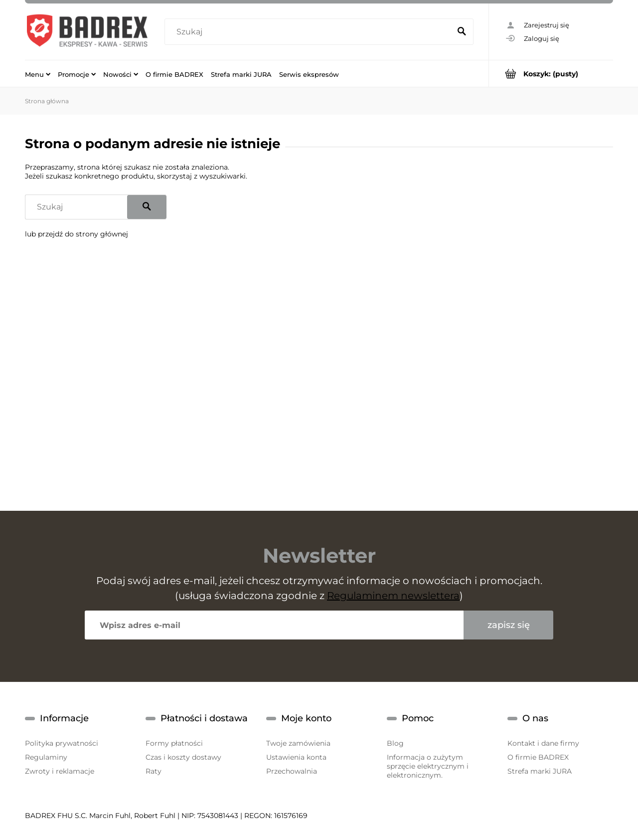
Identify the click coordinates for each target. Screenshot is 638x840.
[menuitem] (38, 74)
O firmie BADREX (538, 757)
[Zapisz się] (508, 625)
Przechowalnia (292, 771)
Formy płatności (174, 743)
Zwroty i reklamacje (60, 771)
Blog (395, 743)
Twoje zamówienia (298, 743)
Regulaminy (46, 757)
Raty (154, 771)
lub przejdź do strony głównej (77, 234)
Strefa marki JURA (540, 771)
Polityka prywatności (62, 743)
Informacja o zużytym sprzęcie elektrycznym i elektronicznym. (428, 766)
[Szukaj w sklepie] (310, 32)
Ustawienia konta (296, 757)
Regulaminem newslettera (393, 596)
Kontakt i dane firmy (543, 743)
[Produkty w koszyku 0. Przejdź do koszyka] (551, 74)
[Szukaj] (462, 32)
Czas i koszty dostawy (183, 757)
